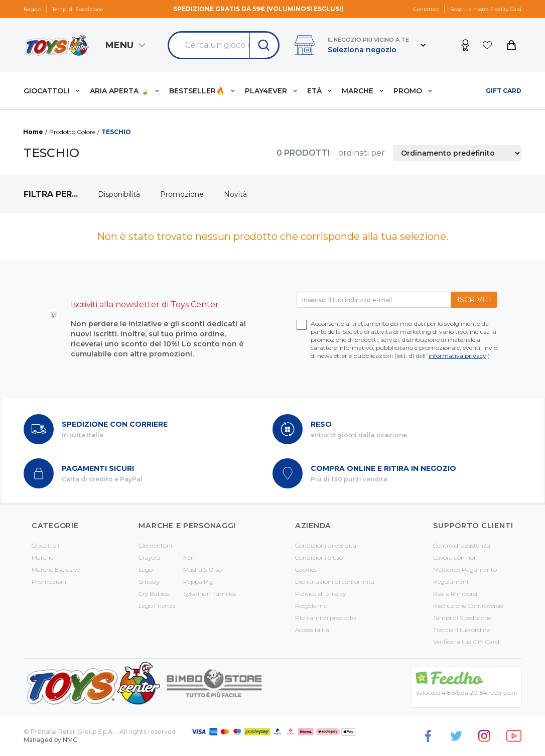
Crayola (149, 557)
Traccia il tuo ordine (461, 630)
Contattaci (427, 9)
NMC (70, 740)
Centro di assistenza (462, 545)
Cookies (306, 570)
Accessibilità (312, 630)
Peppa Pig (198, 582)
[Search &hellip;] (209, 45)
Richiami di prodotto (325, 618)
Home (33, 132)
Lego (146, 570)
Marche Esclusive (56, 570)
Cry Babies (154, 594)
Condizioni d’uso (319, 557)
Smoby (149, 582)
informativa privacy (457, 356)
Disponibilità (119, 194)
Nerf (189, 557)
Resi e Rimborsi (455, 594)
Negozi (33, 9)
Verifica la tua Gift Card (466, 642)
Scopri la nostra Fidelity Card (486, 9)
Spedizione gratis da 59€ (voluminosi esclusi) (258, 9)
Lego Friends (157, 606)
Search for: (169, 32)
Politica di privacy (320, 594)
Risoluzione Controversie (468, 606)
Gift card (504, 91)
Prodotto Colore (72, 132)
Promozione (182, 194)
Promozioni (49, 582)
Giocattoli (45, 545)
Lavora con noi (454, 557)
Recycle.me (311, 606)
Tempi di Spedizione (78, 9)
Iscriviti (474, 300)
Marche (42, 557)
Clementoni (155, 545)
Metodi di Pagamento (465, 570)
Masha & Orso (202, 570)
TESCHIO (116, 132)
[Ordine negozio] (457, 153)
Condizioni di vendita (326, 545)
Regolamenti (452, 582)
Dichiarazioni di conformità (335, 582)
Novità (235, 194)
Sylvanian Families (210, 594)
